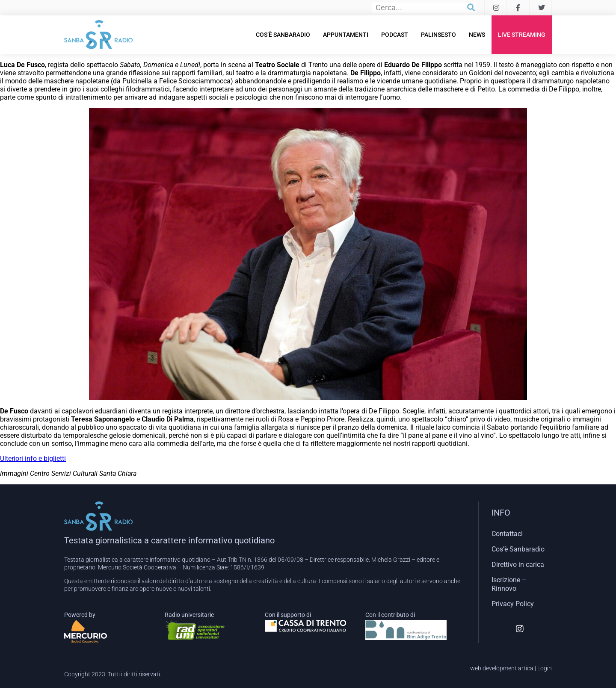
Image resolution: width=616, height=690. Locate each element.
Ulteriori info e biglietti (33, 459)
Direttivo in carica (518, 565)
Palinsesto (438, 35)
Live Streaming (522, 35)
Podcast (395, 35)
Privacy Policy (513, 604)
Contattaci (507, 534)
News (477, 35)
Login (545, 668)
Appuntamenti (346, 35)
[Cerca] (471, 8)
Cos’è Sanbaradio (283, 35)
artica (526, 668)
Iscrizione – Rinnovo (509, 584)
